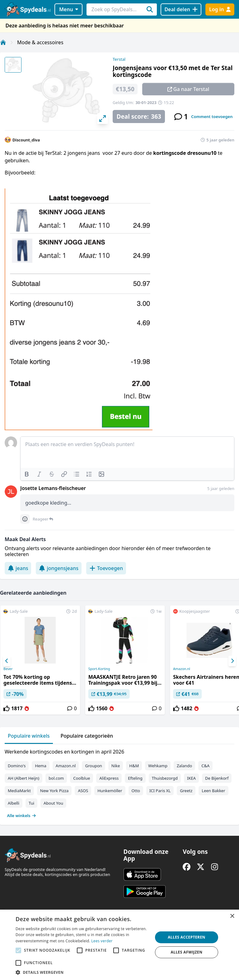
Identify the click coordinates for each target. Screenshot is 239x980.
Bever (8, 669)
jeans (18, 568)
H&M (134, 766)
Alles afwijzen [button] (187, 952)
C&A (205, 766)
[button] (82, 972)
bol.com (56, 778)
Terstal (119, 59)
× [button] (232, 916)
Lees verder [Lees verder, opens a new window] (102, 941)
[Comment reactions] (25, 519)
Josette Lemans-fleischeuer (53, 488)
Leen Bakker (213, 791)
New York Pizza (54, 791)
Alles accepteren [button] (187, 937)
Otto (136, 791)
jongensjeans (59, 568)
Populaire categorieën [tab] (87, 736)
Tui (31, 803)
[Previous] (7, 661)
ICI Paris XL (160, 791)
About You (53, 803)
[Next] (232, 661)
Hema (40, 766)
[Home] (3, 42)
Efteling (135, 778)
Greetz (186, 791)
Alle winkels (22, 816)
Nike (116, 766)
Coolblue (82, 778)
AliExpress (109, 778)
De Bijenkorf (217, 778)
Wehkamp (158, 766)
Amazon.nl (66, 766)
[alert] (119, 945)
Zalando (184, 766)
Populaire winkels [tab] (29, 736)
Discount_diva (26, 140)
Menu (69, 9)
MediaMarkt (19, 791)
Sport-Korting (99, 669)
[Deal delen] (181, 10)
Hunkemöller (110, 791)
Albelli (14, 803)
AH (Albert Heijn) (23, 778)
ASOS (83, 791)
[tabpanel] (119, 782)
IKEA (191, 778)
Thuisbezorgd (165, 778)
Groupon (93, 766)
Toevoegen (106, 568)
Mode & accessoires (40, 42)
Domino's (17, 766)
